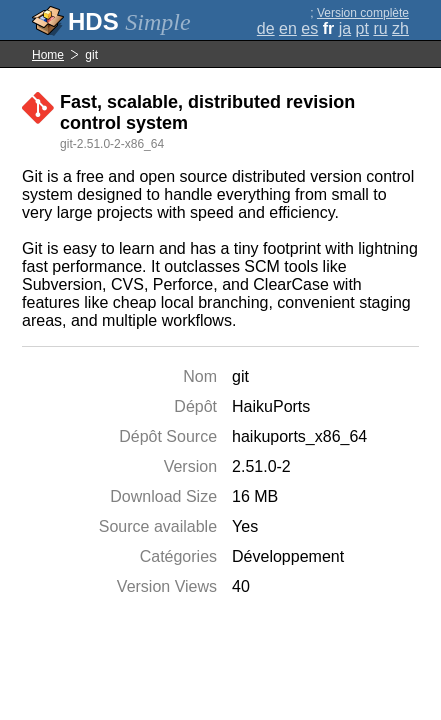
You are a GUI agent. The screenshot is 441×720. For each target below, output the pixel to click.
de (266, 28)
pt (362, 28)
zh (400, 28)
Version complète (363, 13)
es (309, 28)
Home (48, 55)
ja (345, 28)
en (288, 28)
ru (380, 28)
